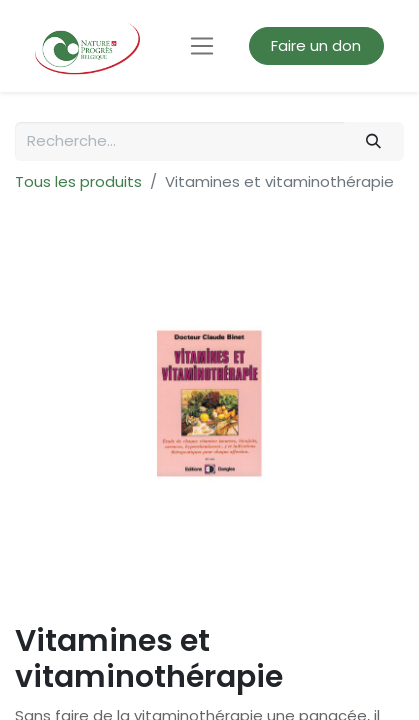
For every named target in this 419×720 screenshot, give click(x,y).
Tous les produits (78, 181)
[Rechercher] (374, 141)
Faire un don (316, 45)
